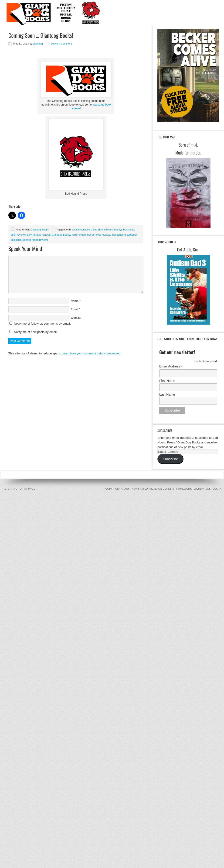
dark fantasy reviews (39, 235)
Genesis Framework (177, 489)
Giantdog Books (40, 230)
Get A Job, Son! (188, 250)
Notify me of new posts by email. (36, 332)
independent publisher (124, 235)
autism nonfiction (82, 230)
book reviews (18, 235)
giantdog (38, 44)
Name (75, 301)
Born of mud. (188, 145)
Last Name (167, 395)
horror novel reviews (99, 235)
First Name (167, 381)
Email (74, 309)
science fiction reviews (35, 240)
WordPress (202, 489)
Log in (217, 489)
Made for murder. (188, 153)
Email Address (171, 366)
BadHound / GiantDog (112, 13)
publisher (16, 240)
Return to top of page (19, 489)
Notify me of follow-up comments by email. (42, 324)
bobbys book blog (124, 230)
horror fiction (79, 235)
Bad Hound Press (103, 230)
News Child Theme (145, 489)
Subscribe (170, 459)
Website (76, 318)
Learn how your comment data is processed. (92, 353)
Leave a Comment (61, 44)
